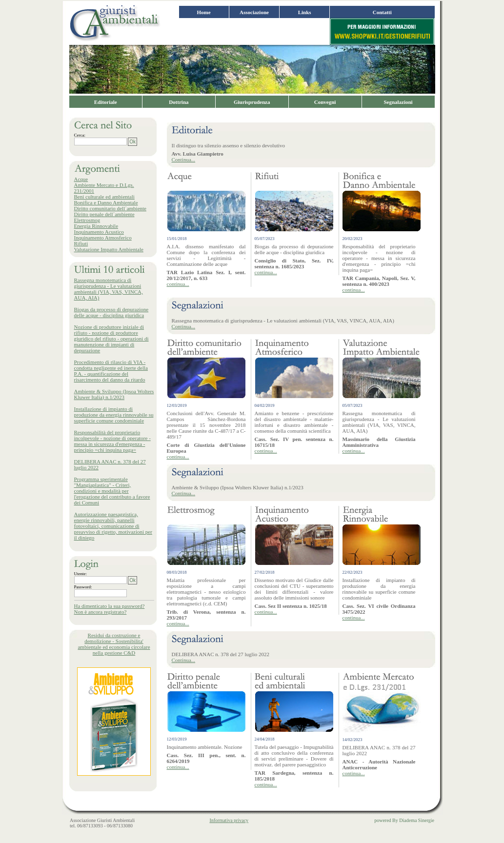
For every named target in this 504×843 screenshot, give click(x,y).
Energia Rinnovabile (96, 226)
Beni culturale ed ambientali (104, 197)
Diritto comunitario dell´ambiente (110, 208)
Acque (81, 179)
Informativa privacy (229, 820)
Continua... (184, 160)
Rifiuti (81, 243)
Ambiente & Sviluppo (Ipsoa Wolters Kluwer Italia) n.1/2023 (114, 394)
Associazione (254, 12)
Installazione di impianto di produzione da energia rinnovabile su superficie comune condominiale (114, 415)
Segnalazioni (398, 102)
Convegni (325, 102)
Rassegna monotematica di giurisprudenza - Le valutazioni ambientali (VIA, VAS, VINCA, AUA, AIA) (109, 289)
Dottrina (179, 102)
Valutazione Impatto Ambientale (109, 249)
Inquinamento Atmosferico (103, 238)
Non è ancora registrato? (101, 612)
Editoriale (106, 102)
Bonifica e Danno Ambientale (106, 202)
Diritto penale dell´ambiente (104, 214)
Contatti (382, 12)
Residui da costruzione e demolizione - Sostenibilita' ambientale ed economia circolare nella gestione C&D (114, 644)
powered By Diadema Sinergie (404, 820)
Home (204, 12)
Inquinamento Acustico (99, 232)
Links (305, 12)
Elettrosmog (87, 220)
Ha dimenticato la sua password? (110, 606)
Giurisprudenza (252, 102)
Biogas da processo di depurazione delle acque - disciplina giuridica (111, 312)
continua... (178, 284)
